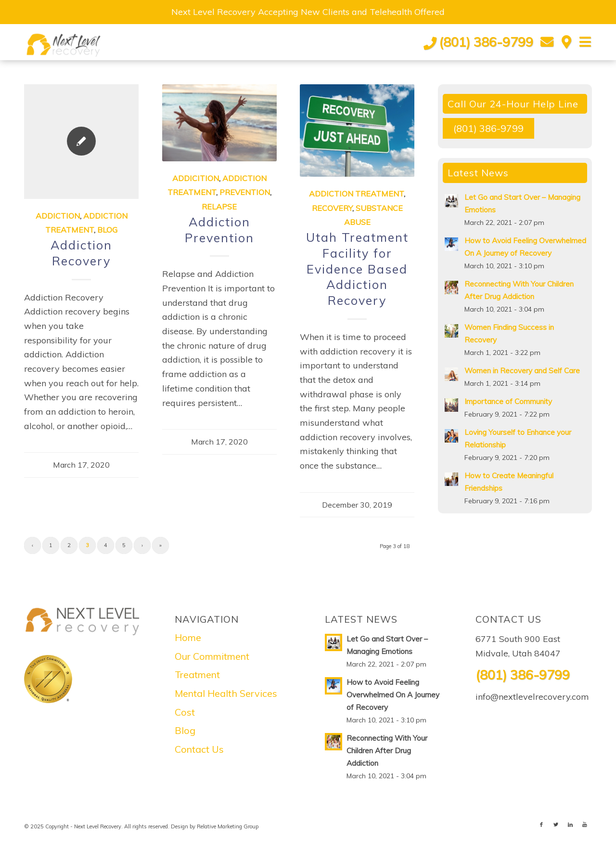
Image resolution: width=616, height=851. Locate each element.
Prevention (245, 192)
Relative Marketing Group (228, 826)
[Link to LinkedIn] (570, 825)
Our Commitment (212, 656)
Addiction (58, 216)
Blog (107, 230)
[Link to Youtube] (585, 825)
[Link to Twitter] (556, 825)
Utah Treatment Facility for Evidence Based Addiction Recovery (357, 269)
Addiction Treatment (356, 194)
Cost (185, 712)
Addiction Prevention (219, 230)
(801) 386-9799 (486, 42)
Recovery (332, 208)
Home (188, 637)
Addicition (196, 178)
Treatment (197, 674)
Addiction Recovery (81, 253)
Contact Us (199, 749)
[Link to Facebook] (541, 825)
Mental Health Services (226, 693)
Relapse (219, 207)
